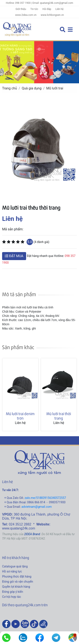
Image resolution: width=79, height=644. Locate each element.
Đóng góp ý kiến (13, 592)
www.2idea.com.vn (26, 15)
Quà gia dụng (32, 88)
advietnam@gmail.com (37, 507)
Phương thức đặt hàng (17, 576)
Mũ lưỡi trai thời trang (59, 416)
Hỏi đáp (47, 9)
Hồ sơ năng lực (12, 571)
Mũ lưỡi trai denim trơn (20, 416)
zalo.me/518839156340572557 (45, 498)
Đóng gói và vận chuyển (18, 582)
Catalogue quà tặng (15, 566)
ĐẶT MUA (14, 256)
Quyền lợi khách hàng (16, 587)
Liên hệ (59, 9)
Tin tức (34, 9)
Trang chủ (10, 88)
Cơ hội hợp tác (12, 597)
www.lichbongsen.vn (52, 15)
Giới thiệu (21, 9)
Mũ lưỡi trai (55, 88)
